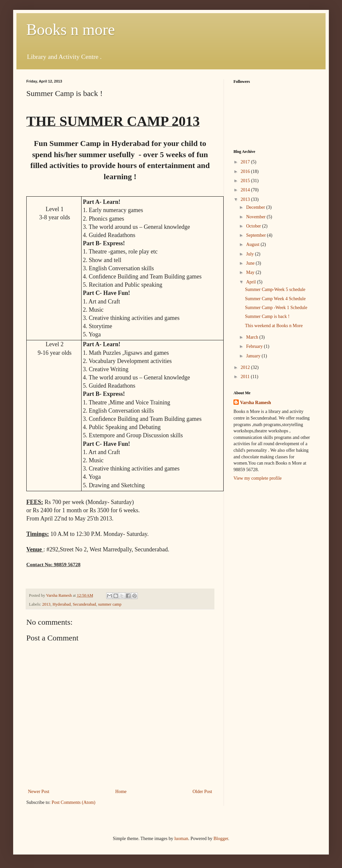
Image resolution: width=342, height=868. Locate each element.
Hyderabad (62, 604)
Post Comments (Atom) (73, 802)
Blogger (221, 839)
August (253, 244)
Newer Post (39, 792)
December (256, 207)
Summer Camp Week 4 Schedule (275, 299)
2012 (246, 367)
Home (121, 792)
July (250, 254)
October (254, 226)
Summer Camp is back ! (267, 316)
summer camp (110, 604)
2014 (246, 190)
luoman (181, 839)
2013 (46, 604)
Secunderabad (84, 604)
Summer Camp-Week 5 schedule (275, 289)
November (256, 217)
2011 (246, 377)
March (253, 337)
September (256, 235)
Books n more (71, 29)
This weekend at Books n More (274, 326)
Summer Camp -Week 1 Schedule (276, 308)
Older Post (203, 792)
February (255, 346)
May (251, 272)
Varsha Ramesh (256, 403)
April (251, 282)
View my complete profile (258, 478)
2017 (246, 162)
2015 (246, 181)
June (251, 263)
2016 (246, 171)
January (254, 356)
